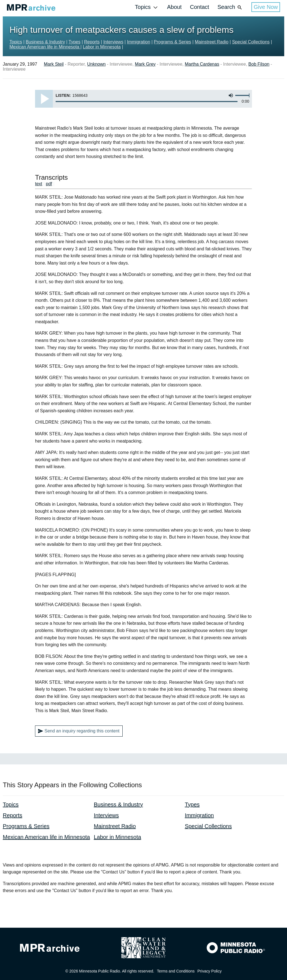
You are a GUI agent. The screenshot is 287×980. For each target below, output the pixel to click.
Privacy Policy (210, 971)
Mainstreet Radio (211, 42)
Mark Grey (145, 64)
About (174, 7)
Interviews (113, 42)
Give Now (266, 7)
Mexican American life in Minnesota (45, 47)
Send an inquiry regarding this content (79, 731)
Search (230, 7)
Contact (200, 7)
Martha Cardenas (202, 64)
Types (75, 42)
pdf (49, 184)
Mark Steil (54, 64)
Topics (147, 7)
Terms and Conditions (176, 971)
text (39, 184)
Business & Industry (45, 42)
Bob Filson (259, 64)
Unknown (96, 64)
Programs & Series (172, 42)
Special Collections (251, 42)
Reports (92, 42)
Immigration (138, 42)
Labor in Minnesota (102, 47)
